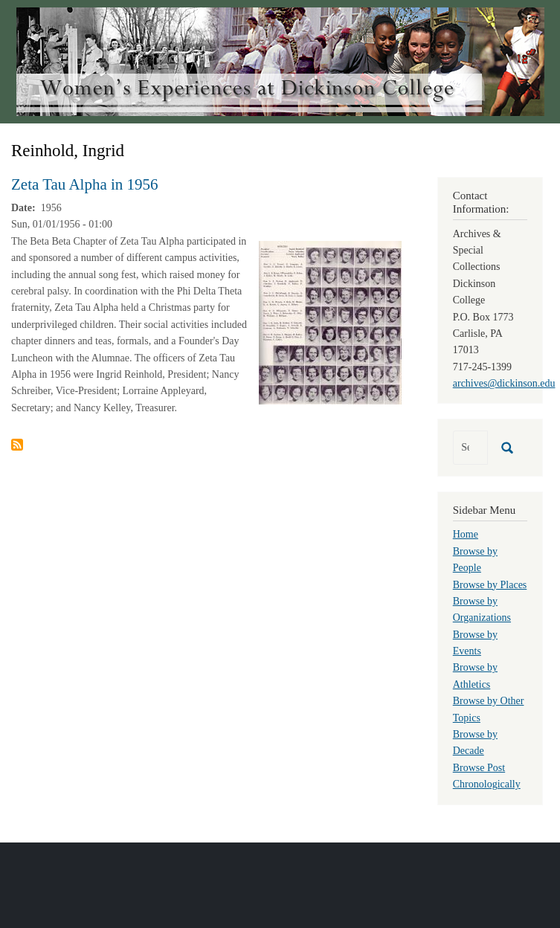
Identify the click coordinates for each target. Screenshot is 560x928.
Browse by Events (475, 643)
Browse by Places (490, 585)
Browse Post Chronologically (487, 776)
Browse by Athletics (475, 676)
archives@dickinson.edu (504, 383)
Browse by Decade (475, 742)
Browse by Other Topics (489, 709)
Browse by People (475, 560)
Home (466, 534)
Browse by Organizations (482, 609)
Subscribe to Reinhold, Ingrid (17, 445)
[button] (330, 322)
